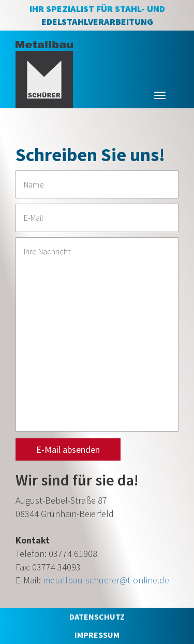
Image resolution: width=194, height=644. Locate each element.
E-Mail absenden (68, 449)
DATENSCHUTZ (97, 617)
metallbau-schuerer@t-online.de (106, 580)
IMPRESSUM (97, 635)
